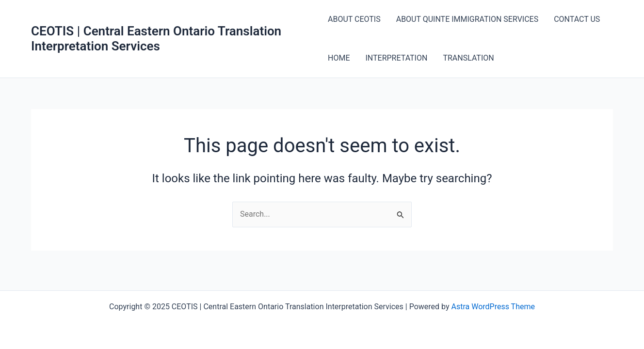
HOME (339, 58)
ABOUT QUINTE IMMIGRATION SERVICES (467, 19)
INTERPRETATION (396, 58)
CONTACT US (577, 19)
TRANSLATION (468, 58)
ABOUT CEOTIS (354, 19)
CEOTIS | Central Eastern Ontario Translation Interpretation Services (156, 39)
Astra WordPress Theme (493, 307)
